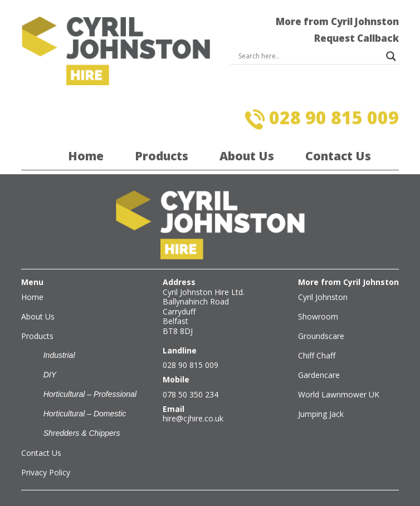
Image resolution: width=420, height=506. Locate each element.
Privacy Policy (46, 472)
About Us (247, 156)
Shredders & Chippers (82, 433)
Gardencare (319, 375)
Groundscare (321, 336)
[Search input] (309, 56)
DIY (50, 375)
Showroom (318, 316)
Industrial (59, 355)
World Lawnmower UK (339, 394)
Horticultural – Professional (90, 394)
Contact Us (338, 156)
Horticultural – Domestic (85, 414)
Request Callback (356, 38)
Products (162, 156)
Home (86, 156)
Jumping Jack (321, 414)
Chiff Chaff (317, 355)
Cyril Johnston (323, 297)
